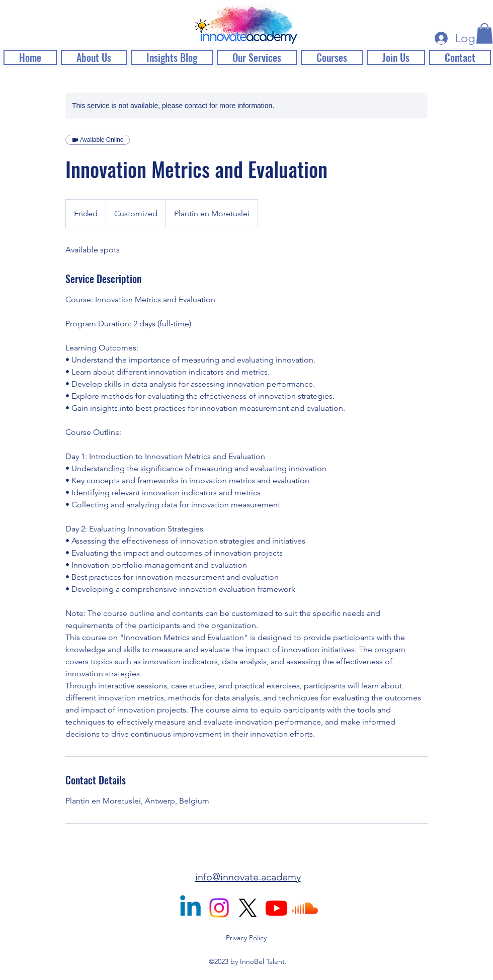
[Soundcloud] (305, 908)
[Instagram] (219, 908)
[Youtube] (276, 908)
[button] (484, 33)
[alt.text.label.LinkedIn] (190, 908)
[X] (248, 908)
